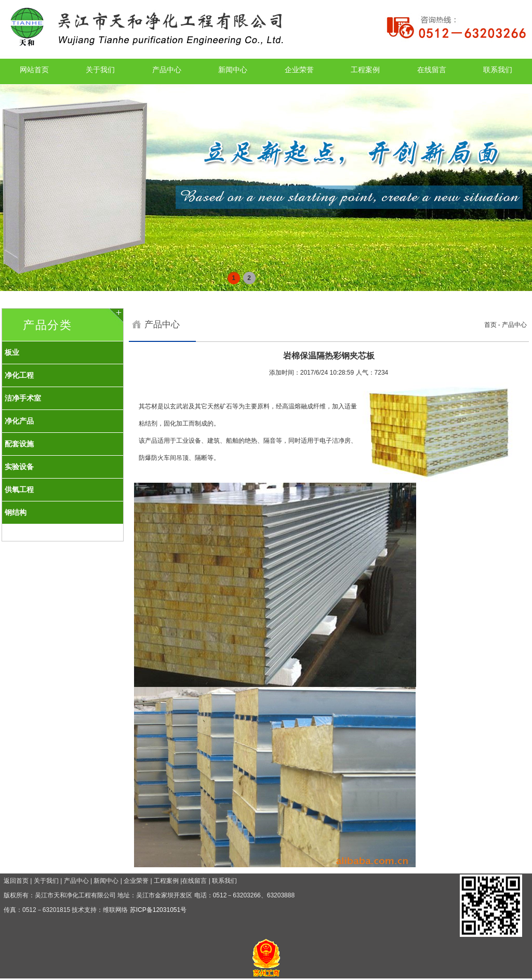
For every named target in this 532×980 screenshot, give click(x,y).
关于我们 (100, 70)
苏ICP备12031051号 (158, 910)
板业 (12, 352)
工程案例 (365, 70)
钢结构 (16, 512)
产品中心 (167, 70)
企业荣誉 (299, 70)
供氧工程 (19, 489)
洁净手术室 (23, 398)
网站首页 (34, 70)
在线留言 (432, 70)
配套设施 (19, 444)
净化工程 (19, 375)
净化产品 (19, 421)
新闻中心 (233, 70)
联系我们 (498, 70)
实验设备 (19, 467)
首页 (490, 325)
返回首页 (16, 881)
